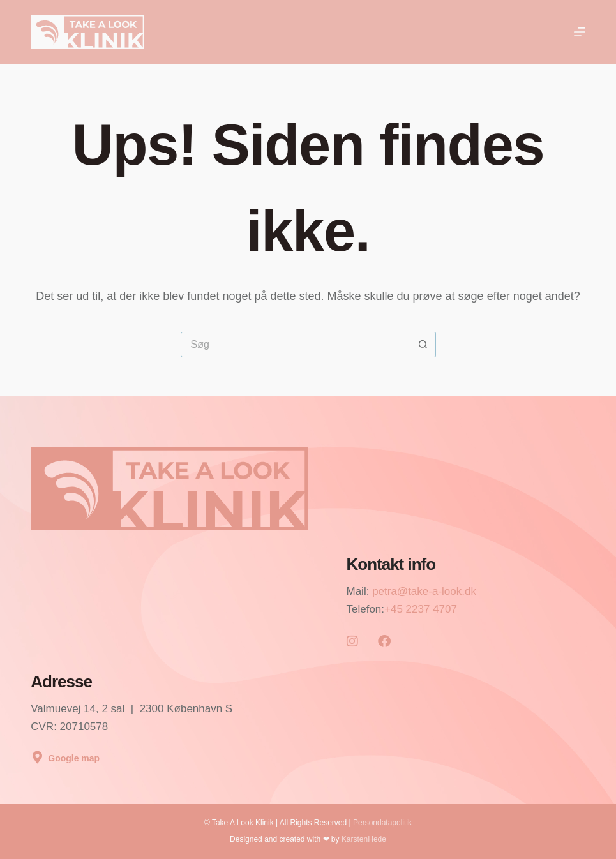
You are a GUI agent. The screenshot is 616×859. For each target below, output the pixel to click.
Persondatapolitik (382, 823)
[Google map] (37, 758)
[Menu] (580, 32)
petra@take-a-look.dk (424, 591)
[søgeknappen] (423, 345)
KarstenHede (364, 839)
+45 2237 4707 (421, 609)
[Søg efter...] (296, 345)
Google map (74, 758)
